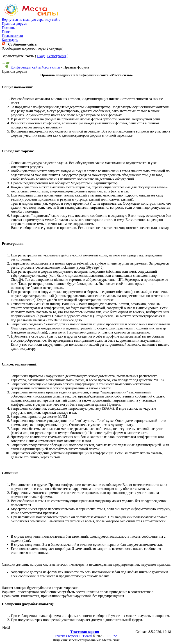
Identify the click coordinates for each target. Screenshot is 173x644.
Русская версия (67, 636)
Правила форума (15, 24)
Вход (41, 56)
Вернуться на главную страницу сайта (31, 19)
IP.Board (86, 636)
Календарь (10, 40)
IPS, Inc (111, 636)
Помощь (8, 28)
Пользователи (12, 36)
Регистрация (57, 56)
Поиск (7, 32)
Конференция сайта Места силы (35, 67)
